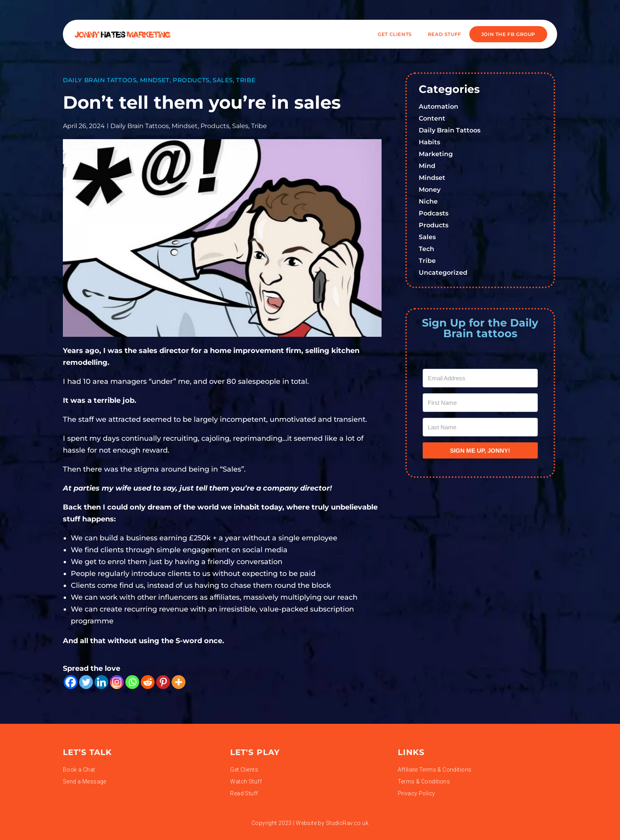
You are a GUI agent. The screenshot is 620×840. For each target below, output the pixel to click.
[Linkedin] (101, 682)
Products (191, 80)
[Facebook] (71, 682)
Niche (428, 201)
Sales (223, 80)
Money (430, 190)
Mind (427, 166)
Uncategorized (443, 273)
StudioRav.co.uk (347, 823)
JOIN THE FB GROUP (508, 34)
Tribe (246, 80)
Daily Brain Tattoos (100, 80)
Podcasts (434, 213)
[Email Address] (480, 378)
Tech (426, 249)
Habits (429, 142)
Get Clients (395, 34)
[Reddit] (148, 682)
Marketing (436, 154)
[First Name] (480, 403)
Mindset (155, 80)
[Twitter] (86, 682)
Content (432, 118)
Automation (439, 107)
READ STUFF (445, 34)
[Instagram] (117, 682)
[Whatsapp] (132, 682)
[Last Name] (480, 427)
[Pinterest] (163, 682)
